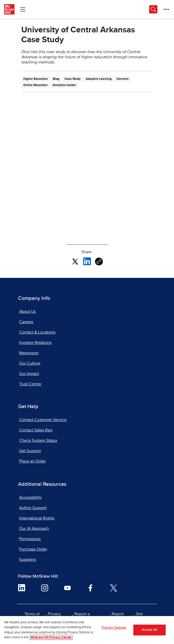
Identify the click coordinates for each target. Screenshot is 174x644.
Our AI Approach (34, 529)
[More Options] (166, 9)
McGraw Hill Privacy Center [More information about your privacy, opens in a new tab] (51, 637)
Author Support (33, 508)
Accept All (150, 630)
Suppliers (28, 560)
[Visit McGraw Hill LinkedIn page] (22, 588)
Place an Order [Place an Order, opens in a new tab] (32, 461)
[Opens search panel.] (153, 9)
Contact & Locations (37, 332)
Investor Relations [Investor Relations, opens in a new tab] (35, 343)
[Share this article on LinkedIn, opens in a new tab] (87, 261)
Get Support (30, 451)
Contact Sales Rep (36, 430)
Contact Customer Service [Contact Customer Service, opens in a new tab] (43, 420)
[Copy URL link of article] (99, 262)
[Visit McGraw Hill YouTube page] (67, 588)
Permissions (30, 539)
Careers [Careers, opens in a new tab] (26, 322)
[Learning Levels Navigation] (23, 9)
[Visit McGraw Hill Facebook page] (90, 588)
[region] (87, 630)
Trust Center (30, 384)
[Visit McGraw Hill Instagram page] (45, 588)
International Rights (37, 518)
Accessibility (30, 497)
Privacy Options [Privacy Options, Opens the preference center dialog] (114, 628)
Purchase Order (33, 549)
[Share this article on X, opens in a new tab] (75, 261)
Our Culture (30, 363)
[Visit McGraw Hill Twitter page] (114, 588)
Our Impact (29, 374)
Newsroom (29, 353)
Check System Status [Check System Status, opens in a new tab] (38, 440)
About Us (27, 312)
